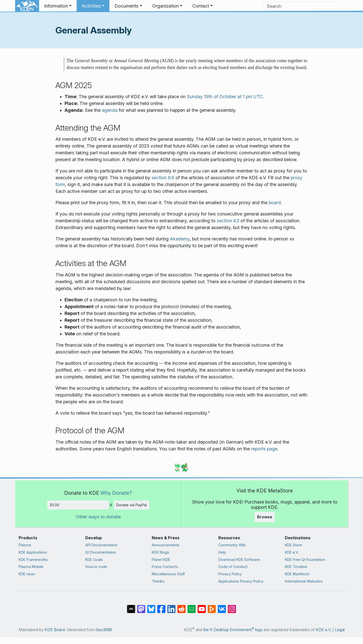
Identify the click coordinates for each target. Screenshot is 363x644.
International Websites (304, 581)
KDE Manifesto (297, 574)
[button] (58, 6)
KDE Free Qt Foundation (305, 560)
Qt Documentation (101, 552)
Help (222, 552)
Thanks (158, 581)
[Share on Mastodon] (141, 606)
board (275, 203)
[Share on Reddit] (181, 606)
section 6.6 (163, 178)
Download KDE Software (239, 560)
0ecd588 (104, 630)
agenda (110, 110)
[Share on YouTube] (202, 606)
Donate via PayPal (131, 505)
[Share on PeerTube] (212, 606)
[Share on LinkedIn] (171, 606)
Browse (265, 517)
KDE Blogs (160, 552)
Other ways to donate (98, 517)
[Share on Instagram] (232, 606)
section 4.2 (228, 221)
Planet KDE (161, 560)
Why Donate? (116, 493)
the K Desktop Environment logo (233, 630)
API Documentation (101, 545)
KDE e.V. (292, 552)
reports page (264, 449)
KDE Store (293, 545)
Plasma (25, 545)
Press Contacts (165, 567)
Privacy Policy (230, 574)
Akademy (180, 239)
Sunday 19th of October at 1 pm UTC (225, 97)
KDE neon (27, 574)
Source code (96, 567)
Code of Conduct (233, 567)
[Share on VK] (222, 606)
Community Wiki (232, 545)
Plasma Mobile (31, 567)
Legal (340, 630)
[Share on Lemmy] (192, 606)
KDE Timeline (296, 567)
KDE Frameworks (33, 560)
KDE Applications (33, 552)
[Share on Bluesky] (151, 606)
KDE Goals (94, 560)
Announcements (166, 545)
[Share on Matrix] (131, 606)
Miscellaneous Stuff (168, 574)
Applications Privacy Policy (241, 581)
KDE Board (55, 630)
